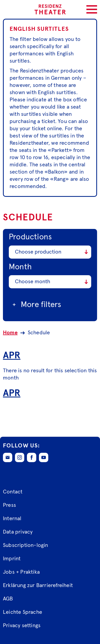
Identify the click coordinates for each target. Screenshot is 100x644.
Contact (13, 492)
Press (9, 505)
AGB (8, 599)
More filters (36, 305)
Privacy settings (22, 626)
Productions (30, 237)
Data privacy (18, 532)
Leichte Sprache (23, 612)
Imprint (12, 559)
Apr (12, 355)
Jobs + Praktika (21, 572)
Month (20, 267)
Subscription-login (26, 546)
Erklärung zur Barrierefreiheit (38, 586)
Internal (12, 519)
